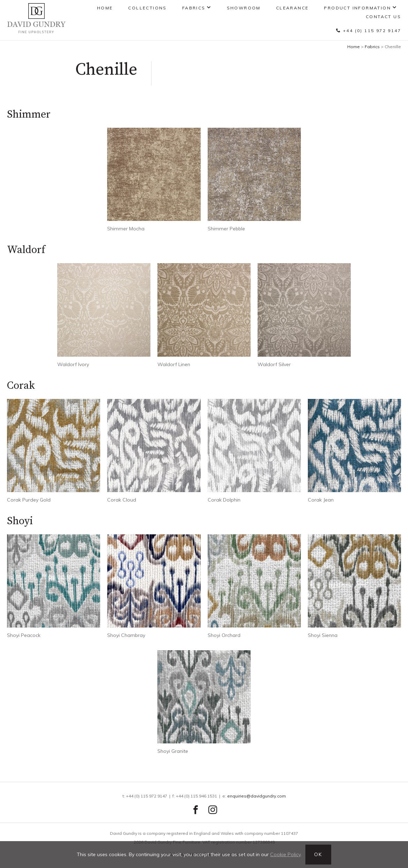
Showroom (244, 8)
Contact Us (383, 17)
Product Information (357, 8)
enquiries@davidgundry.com (257, 796)
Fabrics (194, 8)
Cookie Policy (285, 854)
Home (105, 8)
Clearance (292, 8)
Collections (147, 8)
